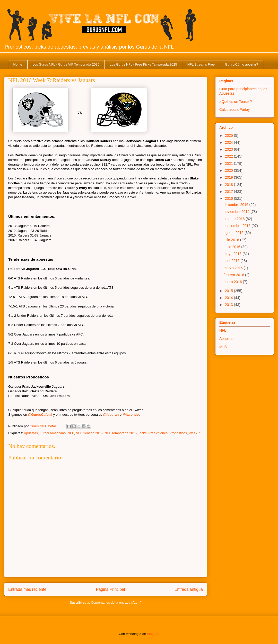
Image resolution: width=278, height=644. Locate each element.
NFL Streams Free (201, 64)
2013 (229, 305)
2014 (229, 298)
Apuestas (31, 433)
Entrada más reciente (27, 589)
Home (18, 64)
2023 (229, 149)
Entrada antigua (189, 589)
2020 (229, 170)
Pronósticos (178, 433)
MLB (223, 347)
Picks (142, 433)
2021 (229, 164)
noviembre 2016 (237, 212)
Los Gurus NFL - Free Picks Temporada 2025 (143, 64)
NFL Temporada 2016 (121, 433)
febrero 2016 (234, 275)
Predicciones (158, 433)
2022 (229, 156)
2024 (229, 142)
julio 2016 (232, 240)
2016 (229, 198)
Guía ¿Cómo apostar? (242, 64)
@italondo (131, 415)
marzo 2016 (234, 268)
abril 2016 (232, 261)
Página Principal (111, 589)
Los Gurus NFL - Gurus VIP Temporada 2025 (66, 64)
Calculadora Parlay (234, 110)
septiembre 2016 (238, 226)
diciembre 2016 (237, 205)
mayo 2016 (233, 254)
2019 (229, 177)
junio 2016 (233, 247)
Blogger (153, 634)
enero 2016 (233, 282)
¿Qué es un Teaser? (236, 102)
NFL (71, 433)
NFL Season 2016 (89, 433)
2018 (229, 185)
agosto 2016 (234, 233)
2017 (229, 192)
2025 (229, 135)
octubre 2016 (235, 219)
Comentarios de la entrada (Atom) (116, 602)
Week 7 (194, 433)
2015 (229, 291)
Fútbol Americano (53, 433)
